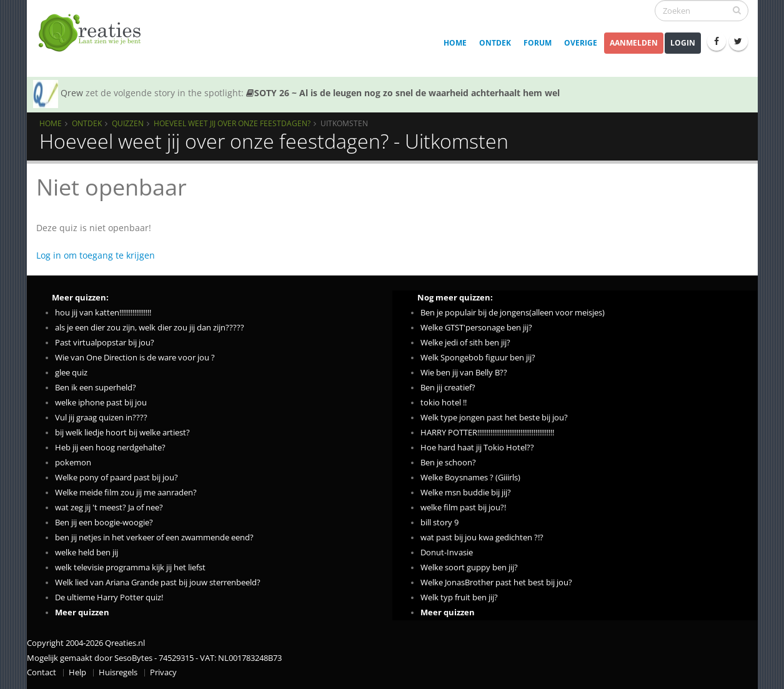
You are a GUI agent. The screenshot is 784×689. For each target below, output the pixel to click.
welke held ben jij (87, 553)
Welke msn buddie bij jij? (466, 493)
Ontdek (495, 43)
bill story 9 (439, 523)
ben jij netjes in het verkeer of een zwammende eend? (154, 538)
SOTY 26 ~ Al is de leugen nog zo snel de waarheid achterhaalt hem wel (403, 93)
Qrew (72, 93)
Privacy (163, 672)
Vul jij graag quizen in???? (101, 418)
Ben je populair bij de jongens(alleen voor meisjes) (513, 313)
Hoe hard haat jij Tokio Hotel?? (477, 448)
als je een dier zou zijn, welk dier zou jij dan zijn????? (150, 328)
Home (455, 43)
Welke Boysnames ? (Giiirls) (470, 478)
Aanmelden (634, 43)
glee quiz (71, 373)
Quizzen (128, 123)
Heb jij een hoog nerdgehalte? (110, 448)
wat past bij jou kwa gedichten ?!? (482, 538)
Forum (538, 43)
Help (77, 672)
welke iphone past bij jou (101, 403)
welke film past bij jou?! (463, 508)
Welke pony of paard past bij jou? (117, 478)
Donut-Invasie (447, 553)
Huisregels (118, 672)
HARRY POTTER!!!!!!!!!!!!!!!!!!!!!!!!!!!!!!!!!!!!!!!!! (487, 433)
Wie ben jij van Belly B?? (464, 373)
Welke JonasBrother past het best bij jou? (496, 582)
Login (683, 43)
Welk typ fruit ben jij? (459, 597)
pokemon (73, 463)
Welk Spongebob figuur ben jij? (478, 358)
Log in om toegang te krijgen (96, 255)
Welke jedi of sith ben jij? (465, 343)
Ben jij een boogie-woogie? (104, 523)
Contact (42, 672)
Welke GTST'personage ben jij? (476, 328)
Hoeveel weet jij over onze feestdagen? (232, 123)
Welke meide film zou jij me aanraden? (126, 493)
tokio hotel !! (444, 403)
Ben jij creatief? (448, 388)
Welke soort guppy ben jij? (469, 568)
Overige (581, 43)
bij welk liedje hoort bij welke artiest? (122, 433)
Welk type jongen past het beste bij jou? (494, 418)
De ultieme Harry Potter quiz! (109, 597)
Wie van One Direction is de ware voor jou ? (135, 358)
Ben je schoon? (448, 463)
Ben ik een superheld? (96, 388)
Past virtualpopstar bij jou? (105, 343)
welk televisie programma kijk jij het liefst (130, 568)
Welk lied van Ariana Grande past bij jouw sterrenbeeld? (158, 582)
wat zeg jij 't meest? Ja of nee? (109, 508)
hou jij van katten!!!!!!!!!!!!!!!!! (103, 313)
